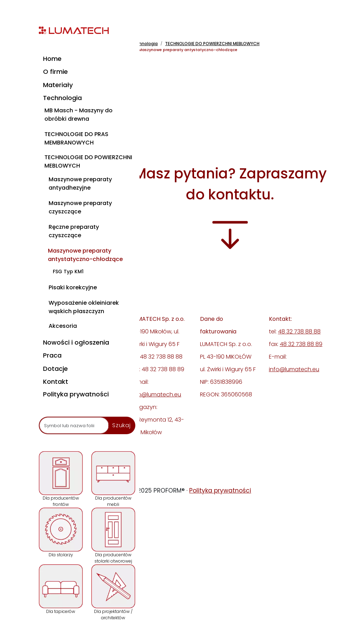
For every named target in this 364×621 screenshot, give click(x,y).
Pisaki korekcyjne (73, 287)
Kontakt (56, 382)
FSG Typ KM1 (68, 271)
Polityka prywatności (76, 394)
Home (52, 59)
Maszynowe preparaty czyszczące (80, 207)
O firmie (55, 72)
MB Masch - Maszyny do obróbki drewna (78, 115)
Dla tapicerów (61, 589)
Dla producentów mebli (113, 479)
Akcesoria (63, 326)
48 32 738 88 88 (299, 331)
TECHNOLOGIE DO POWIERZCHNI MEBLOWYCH (88, 161)
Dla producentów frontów (61, 479)
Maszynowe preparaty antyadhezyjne (80, 184)
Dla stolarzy (61, 533)
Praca (52, 355)
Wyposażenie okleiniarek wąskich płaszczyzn (84, 307)
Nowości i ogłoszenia (76, 342)
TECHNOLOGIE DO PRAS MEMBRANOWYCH (76, 138)
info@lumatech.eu (156, 394)
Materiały (58, 85)
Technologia (62, 98)
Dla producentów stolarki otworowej (113, 536)
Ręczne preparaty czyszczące (74, 231)
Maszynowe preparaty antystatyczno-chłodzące (85, 255)
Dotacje (55, 369)
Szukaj (122, 425)
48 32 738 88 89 (301, 344)
